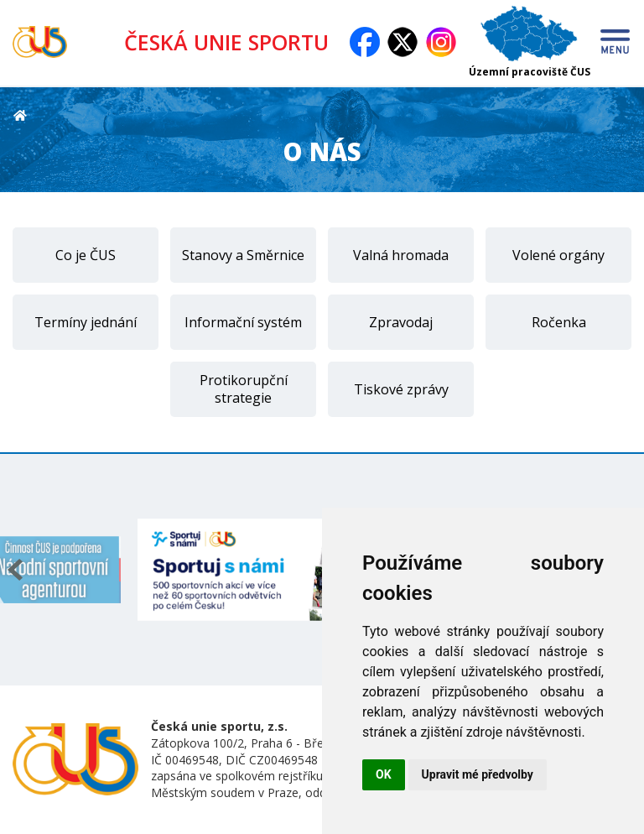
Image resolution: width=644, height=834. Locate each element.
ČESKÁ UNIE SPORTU (232, 42)
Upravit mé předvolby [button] (478, 774)
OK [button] (384, 774)
